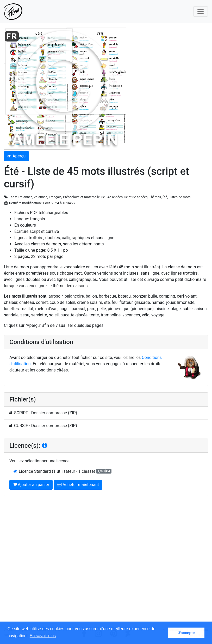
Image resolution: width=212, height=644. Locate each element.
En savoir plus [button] (43, 636)
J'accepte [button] (186, 633)
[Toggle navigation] (201, 11)
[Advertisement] (106, 564)
